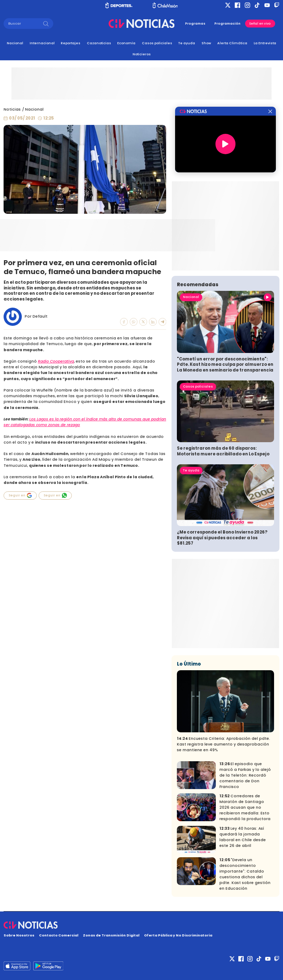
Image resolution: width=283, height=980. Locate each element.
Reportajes (71, 43)
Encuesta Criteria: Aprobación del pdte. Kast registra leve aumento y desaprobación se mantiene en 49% (224, 744)
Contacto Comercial (59, 935)
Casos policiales (157, 43)
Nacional (15, 43)
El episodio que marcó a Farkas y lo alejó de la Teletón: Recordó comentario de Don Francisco (245, 775)
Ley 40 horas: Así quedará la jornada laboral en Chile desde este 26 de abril (243, 837)
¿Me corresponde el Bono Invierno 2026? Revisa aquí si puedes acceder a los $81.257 (222, 538)
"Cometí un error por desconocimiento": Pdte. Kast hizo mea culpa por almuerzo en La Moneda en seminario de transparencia (225, 365)
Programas (195, 24)
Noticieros (142, 54)
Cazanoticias (99, 43)
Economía (126, 43)
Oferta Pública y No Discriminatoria (178, 935)
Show (206, 43)
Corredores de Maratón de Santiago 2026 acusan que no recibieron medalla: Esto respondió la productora (245, 807)
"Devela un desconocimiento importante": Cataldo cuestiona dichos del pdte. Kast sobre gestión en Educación (245, 874)
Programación (227, 24)
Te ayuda (187, 43)
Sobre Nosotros (19, 935)
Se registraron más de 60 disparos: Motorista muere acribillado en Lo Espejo (223, 451)
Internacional (42, 43)
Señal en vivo (260, 24)
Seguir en (20, 495)
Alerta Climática (232, 43)
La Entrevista (265, 43)
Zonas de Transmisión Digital (111, 935)
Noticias (12, 109)
